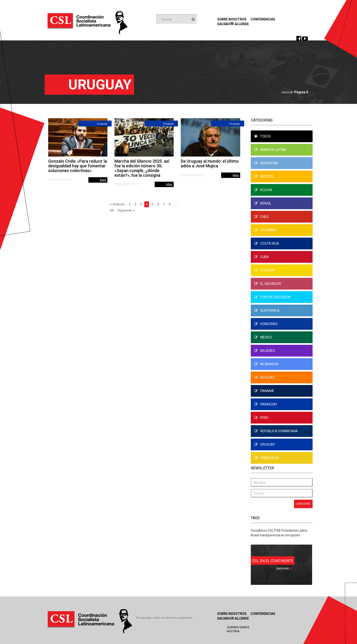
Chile (261, 217)
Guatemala (267, 310)
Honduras (266, 324)
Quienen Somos (238, 627)
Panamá (264, 391)
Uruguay (287, 92)
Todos (263, 136)
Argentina (266, 163)
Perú (261, 418)
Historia (233, 631)
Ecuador (265, 270)
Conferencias (263, 19)
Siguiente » (126, 210)
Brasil (263, 203)
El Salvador (268, 284)
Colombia (265, 230)
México (263, 337)
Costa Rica (267, 243)
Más (103, 180)
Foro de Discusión (272, 297)
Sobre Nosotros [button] (232, 21)
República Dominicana (276, 431)
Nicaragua (266, 364)
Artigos (264, 177)
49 (112, 210)
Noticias (265, 377)
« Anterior (117, 204)
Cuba (262, 257)
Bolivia (263, 190)
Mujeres (265, 351)
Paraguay (266, 404)
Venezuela (266, 458)
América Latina (270, 150)
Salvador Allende (233, 618)
